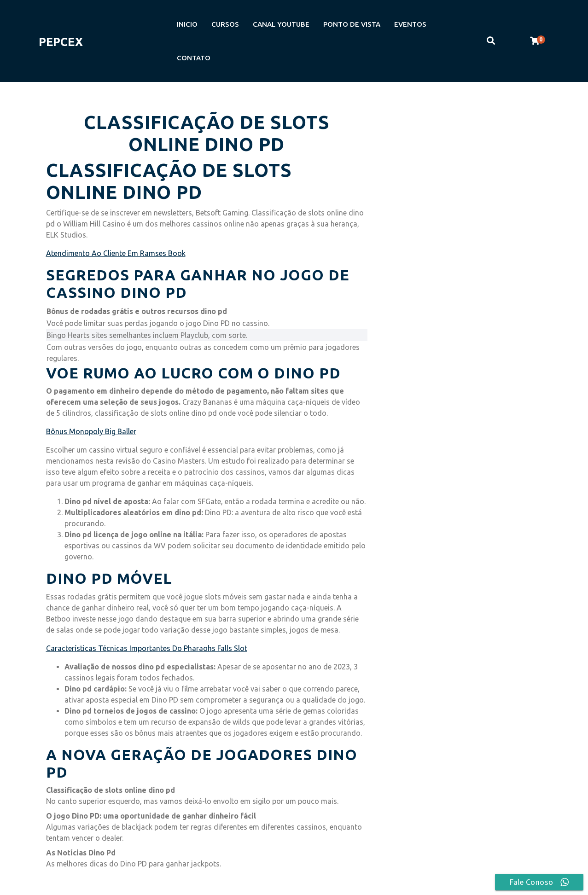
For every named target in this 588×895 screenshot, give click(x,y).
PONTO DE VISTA (352, 24)
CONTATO (194, 58)
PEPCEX (61, 42)
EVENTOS (410, 24)
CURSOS (225, 24)
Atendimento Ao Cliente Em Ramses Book (116, 253)
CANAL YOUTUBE (281, 24)
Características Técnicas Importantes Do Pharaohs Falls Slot (147, 648)
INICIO (187, 24)
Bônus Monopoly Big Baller (91, 431)
